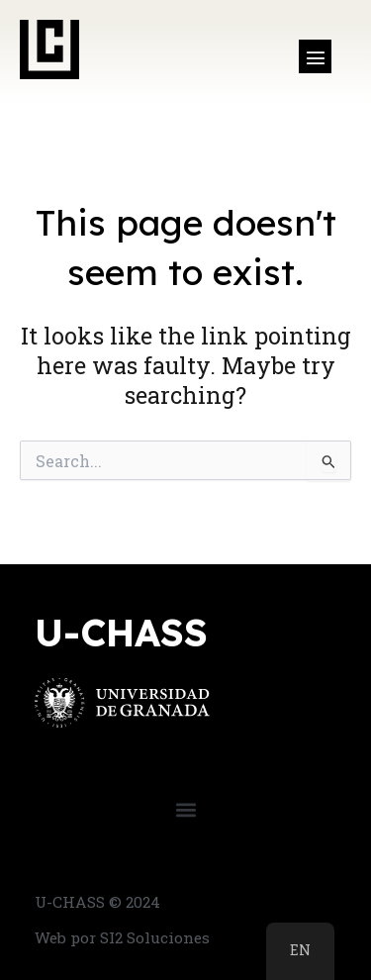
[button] (315, 56)
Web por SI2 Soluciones (122, 937)
